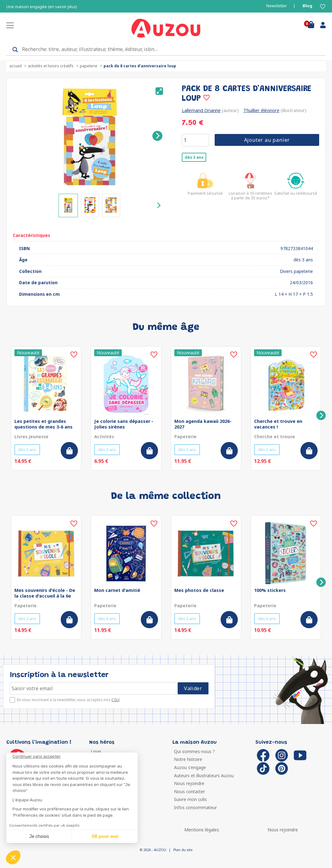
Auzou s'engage (190, 767)
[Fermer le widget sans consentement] (75, 757)
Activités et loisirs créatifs (51, 66)
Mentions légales (202, 830)
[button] (13, 857)
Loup (96, 751)
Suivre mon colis (190, 799)
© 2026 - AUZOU (153, 850)
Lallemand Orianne (201, 110)
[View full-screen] (159, 91)
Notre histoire (188, 759)
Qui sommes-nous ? (194, 751)
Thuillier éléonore (261, 110)
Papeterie (89, 66)
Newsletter (277, 6)
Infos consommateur (195, 807)
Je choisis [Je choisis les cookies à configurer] (39, 837)
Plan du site (183, 850)
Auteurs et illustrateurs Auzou (204, 776)
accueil (15, 66)
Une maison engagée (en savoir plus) (42, 7)
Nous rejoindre (189, 783)
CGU (115, 700)
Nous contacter (189, 791)
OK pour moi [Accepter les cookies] (105, 837)
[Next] (157, 136)
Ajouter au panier (267, 140)
